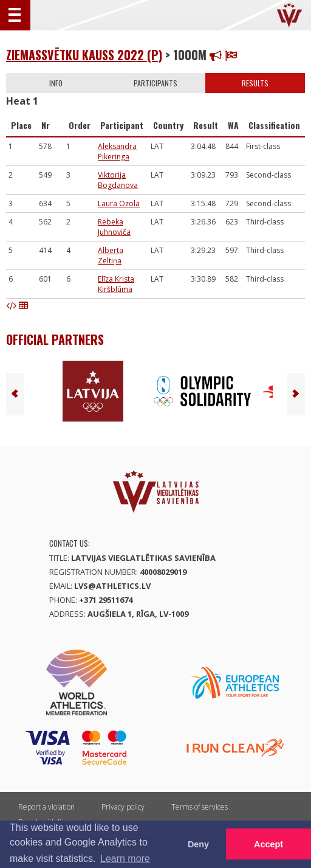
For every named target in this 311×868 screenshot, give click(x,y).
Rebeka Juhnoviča (114, 227)
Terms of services (200, 807)
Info (56, 83)
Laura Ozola (119, 203)
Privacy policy (123, 807)
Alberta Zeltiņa (111, 255)
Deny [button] (198, 844)
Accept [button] (268, 844)
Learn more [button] (125, 859)
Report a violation (46, 807)
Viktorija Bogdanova (118, 180)
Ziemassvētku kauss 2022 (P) (84, 55)
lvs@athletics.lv (112, 586)
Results (255, 83)
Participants (155, 83)
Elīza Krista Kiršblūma (116, 284)
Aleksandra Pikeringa (117, 151)
